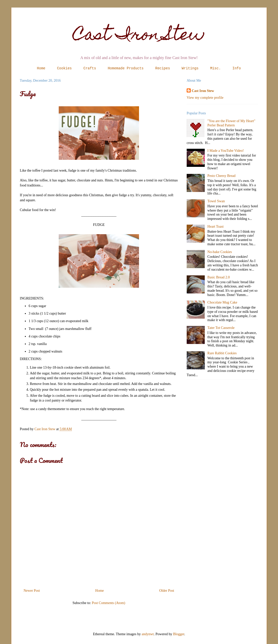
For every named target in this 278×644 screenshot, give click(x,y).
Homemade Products (126, 68)
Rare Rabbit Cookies (222, 353)
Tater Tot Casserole (221, 328)
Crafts (90, 68)
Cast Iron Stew (139, 36)
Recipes (163, 68)
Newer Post (32, 591)
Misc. (216, 68)
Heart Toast (216, 227)
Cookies (64, 68)
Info (237, 68)
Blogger (179, 634)
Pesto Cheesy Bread (222, 176)
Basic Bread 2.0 (219, 277)
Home (41, 68)
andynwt (148, 634)
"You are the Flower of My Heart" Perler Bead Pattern (231, 123)
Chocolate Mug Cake (222, 302)
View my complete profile (205, 98)
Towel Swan (216, 201)
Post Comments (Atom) (109, 603)
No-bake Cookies (220, 252)
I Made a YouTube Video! (226, 151)
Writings (190, 68)
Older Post (167, 591)
